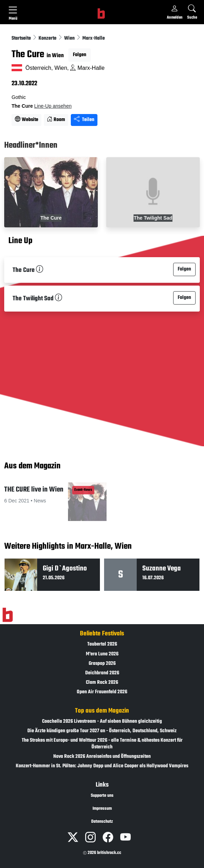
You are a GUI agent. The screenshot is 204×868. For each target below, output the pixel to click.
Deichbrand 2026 (102, 673)
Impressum (102, 809)
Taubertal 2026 (102, 644)
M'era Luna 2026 (102, 654)
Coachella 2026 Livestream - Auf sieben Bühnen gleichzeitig (102, 722)
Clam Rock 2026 (102, 683)
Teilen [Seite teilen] (84, 120)
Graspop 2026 (102, 664)
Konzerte (48, 38)
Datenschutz (102, 822)
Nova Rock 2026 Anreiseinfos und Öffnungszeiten (102, 757)
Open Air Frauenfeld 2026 (102, 692)
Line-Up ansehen (53, 106)
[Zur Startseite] (8, 615)
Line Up (20, 241)
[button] (51, 505)
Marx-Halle (94, 38)
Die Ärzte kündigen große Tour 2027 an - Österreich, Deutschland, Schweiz (102, 731)
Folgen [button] (80, 55)
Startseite (22, 38)
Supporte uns (102, 796)
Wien (70, 38)
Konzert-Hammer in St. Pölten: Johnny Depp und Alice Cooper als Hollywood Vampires (102, 766)
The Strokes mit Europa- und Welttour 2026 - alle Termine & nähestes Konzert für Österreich (102, 744)
